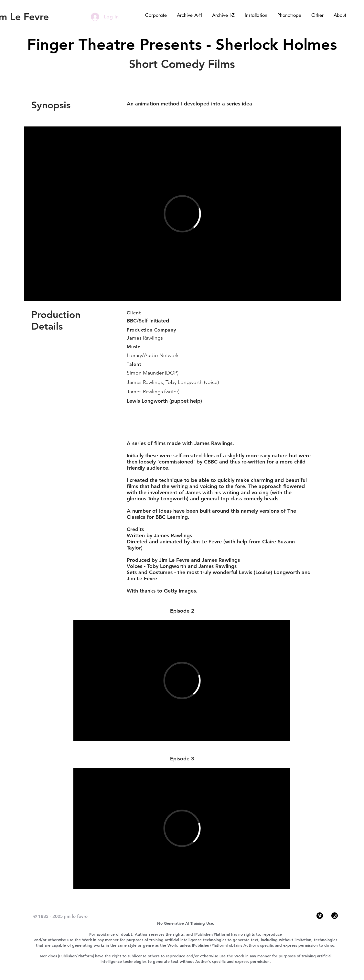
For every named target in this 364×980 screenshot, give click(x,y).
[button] (156, 15)
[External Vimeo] (182, 214)
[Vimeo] (320, 916)
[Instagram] (335, 916)
